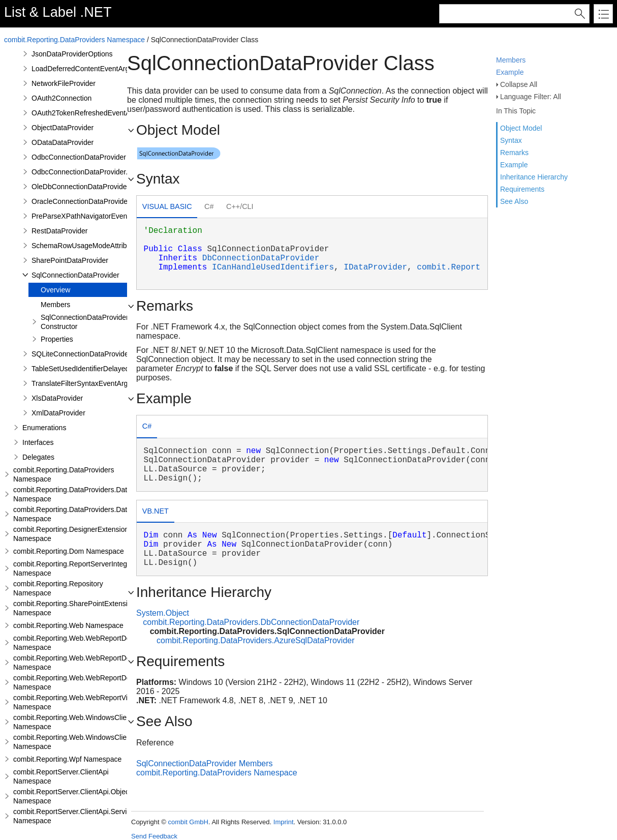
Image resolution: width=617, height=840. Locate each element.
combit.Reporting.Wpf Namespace (67, 759)
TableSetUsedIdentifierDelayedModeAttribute (102, 369)
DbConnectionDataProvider (261, 258)
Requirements (522, 189)
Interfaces (38, 442)
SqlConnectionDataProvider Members (205, 763)
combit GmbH (188, 822)
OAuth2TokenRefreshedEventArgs (86, 113)
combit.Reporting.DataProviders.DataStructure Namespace (87, 494)
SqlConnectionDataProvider (75, 275)
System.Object (163, 613)
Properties (57, 339)
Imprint (284, 822)
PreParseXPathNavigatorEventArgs (88, 216)
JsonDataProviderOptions (72, 54)
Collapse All (519, 84)
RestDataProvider (60, 231)
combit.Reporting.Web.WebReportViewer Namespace (78, 702)
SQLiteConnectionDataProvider (81, 354)
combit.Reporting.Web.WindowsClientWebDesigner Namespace (94, 722)
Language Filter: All (531, 97)
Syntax (511, 140)
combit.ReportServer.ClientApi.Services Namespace (75, 816)
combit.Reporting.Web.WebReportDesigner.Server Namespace (93, 663)
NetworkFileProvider (64, 83)
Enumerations (44, 428)
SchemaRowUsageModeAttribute (84, 246)
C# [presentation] (209, 206)
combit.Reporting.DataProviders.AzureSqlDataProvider (256, 640)
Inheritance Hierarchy (534, 177)
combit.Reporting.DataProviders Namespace (74, 40)
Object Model (521, 128)
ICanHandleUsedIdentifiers (273, 267)
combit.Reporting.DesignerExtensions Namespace (73, 534)
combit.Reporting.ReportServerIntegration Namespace (79, 568)
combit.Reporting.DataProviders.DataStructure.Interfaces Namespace (103, 514)
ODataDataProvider (63, 142)
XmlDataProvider (58, 413)
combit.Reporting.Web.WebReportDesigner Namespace (82, 643)
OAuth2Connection (61, 98)
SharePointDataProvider (70, 260)
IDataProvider (375, 267)
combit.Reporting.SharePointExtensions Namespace (76, 608)
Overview (55, 290)
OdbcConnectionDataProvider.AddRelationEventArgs (115, 172)
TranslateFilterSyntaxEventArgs (81, 383)
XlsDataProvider (57, 398)
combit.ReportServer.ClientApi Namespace (61, 776)
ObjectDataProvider (63, 128)
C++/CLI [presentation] (240, 206)
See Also (514, 201)
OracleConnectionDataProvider (81, 201)
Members (511, 60)
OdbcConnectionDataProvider (79, 157)
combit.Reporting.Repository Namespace (58, 588)
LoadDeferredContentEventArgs (82, 69)
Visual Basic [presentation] (167, 206)
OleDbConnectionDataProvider (80, 187)
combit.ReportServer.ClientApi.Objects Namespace (74, 796)
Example (510, 72)
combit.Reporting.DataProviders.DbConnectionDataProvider (251, 622)
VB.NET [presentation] (156, 511)
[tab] (167, 208)
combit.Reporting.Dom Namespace (69, 551)
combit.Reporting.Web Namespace (68, 625)
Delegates (38, 457)
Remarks (514, 153)
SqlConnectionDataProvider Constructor (85, 322)
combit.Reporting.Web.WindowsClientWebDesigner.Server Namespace (106, 742)
